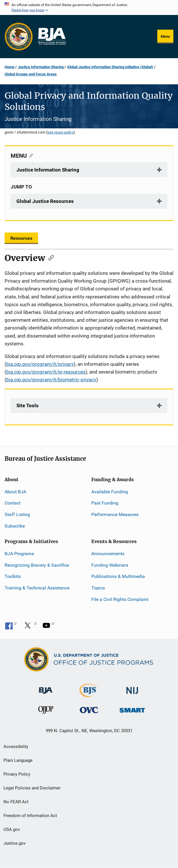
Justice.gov (15, 843)
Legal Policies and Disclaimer (32, 788)
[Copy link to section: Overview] (49, 257)
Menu (165, 36)
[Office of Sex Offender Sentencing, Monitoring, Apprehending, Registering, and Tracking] (132, 709)
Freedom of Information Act (30, 816)
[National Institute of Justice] (132, 688)
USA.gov (12, 829)
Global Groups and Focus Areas (31, 74)
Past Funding (105, 503)
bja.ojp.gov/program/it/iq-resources (46, 372)
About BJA (15, 492)
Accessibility (16, 747)
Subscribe (15, 526)
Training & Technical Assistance (37, 588)
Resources (21, 238)
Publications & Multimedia (118, 576)
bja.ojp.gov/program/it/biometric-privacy (51, 380)
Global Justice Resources (45, 201)
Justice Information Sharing (41, 67)
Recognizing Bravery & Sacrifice (37, 565)
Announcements (108, 554)
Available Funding (110, 492)
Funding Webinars (110, 565)
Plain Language (18, 760)
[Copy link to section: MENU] (30, 155)
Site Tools (28, 406)
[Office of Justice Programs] (19, 37)
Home (10, 67)
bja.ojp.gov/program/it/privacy (40, 364)
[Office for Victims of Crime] (89, 710)
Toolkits (13, 576)
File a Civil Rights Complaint (120, 599)
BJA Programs (19, 554)
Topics (98, 588)
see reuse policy (60, 132)
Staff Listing (17, 514)
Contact (13, 503)
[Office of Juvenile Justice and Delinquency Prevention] (46, 711)
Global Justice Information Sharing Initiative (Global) (110, 67)
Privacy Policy (17, 774)
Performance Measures (115, 514)
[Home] (52, 37)
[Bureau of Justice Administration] (46, 687)
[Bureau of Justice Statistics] (89, 694)
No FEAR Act (16, 802)
